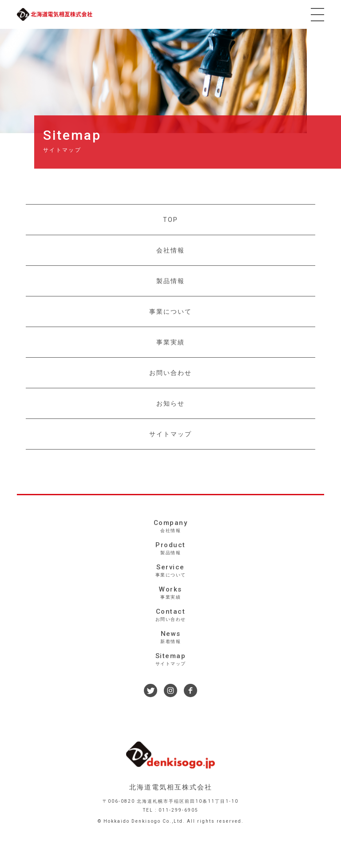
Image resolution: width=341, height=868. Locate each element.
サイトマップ (170, 434)
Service (170, 571)
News (170, 637)
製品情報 (170, 281)
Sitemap (170, 659)
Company (170, 526)
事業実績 (170, 342)
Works (170, 593)
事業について (170, 312)
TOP (170, 220)
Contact (170, 615)
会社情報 (170, 250)
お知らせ (170, 403)
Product (170, 548)
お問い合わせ (170, 373)
